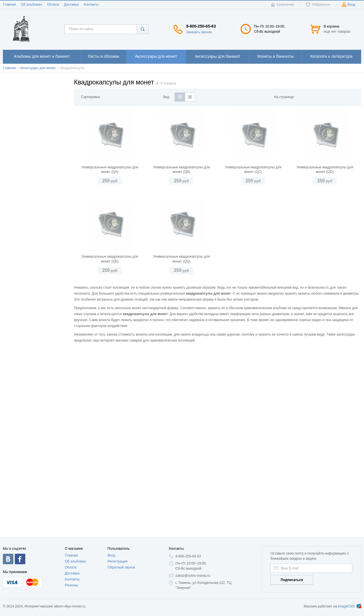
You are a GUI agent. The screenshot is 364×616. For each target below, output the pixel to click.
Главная (9, 5)
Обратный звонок (121, 567)
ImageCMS (349, 606)
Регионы (72, 585)
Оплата (53, 5)
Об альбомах (32, 5)
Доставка (71, 5)
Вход (111, 555)
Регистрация (117, 561)
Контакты (91, 5)
